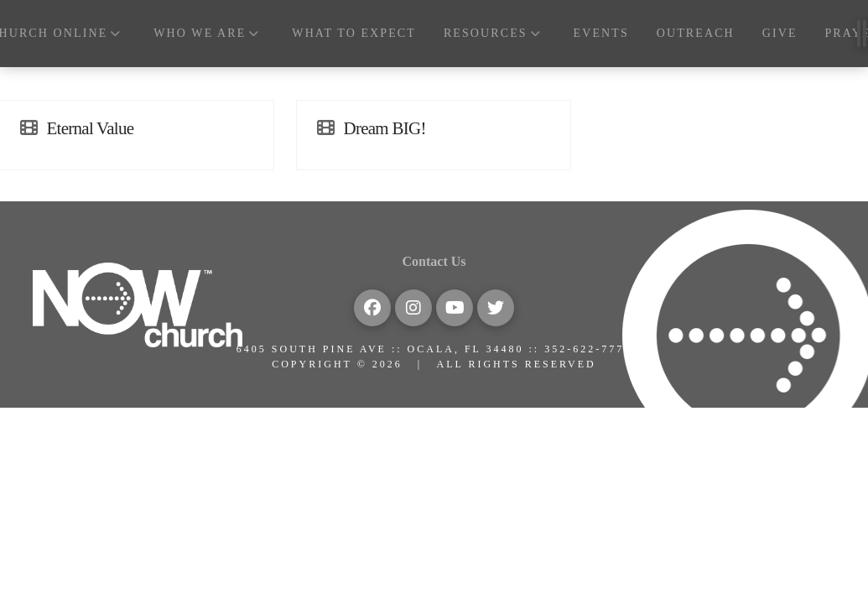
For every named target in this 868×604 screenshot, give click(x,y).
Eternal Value (91, 128)
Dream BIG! (385, 128)
